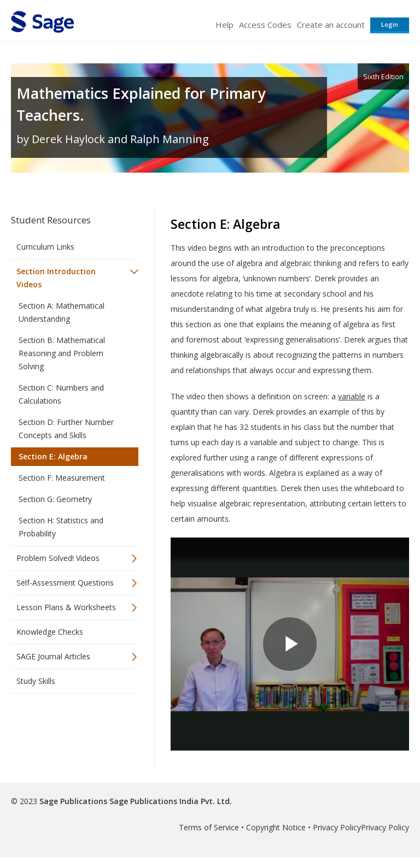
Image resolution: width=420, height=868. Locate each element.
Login (390, 24)
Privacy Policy (337, 827)
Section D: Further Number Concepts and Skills (66, 429)
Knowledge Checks (50, 632)
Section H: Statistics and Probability (61, 527)
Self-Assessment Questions (65, 583)
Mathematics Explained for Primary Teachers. (141, 104)
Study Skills (36, 681)
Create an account (331, 25)
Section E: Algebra (53, 456)
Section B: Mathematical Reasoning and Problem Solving (62, 353)
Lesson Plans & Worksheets (66, 607)
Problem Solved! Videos (58, 558)
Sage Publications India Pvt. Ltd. (170, 801)
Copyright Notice (276, 827)
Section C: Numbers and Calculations (61, 394)
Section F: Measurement (62, 478)
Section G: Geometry (55, 499)
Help (224, 25)
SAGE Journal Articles (53, 656)
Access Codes (265, 25)
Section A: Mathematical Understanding (62, 312)
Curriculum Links (45, 247)
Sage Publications (73, 801)
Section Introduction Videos (56, 278)
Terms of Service (209, 827)
